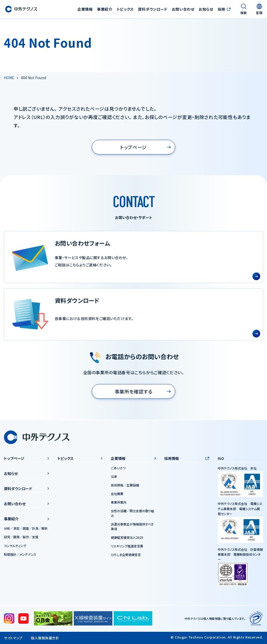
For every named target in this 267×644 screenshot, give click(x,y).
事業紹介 (11, 519)
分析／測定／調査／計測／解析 (26, 528)
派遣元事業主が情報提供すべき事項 (132, 526)
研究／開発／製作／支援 (21, 537)
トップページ (133, 147)
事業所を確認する (134, 391)
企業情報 (118, 458)
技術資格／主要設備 (125, 485)
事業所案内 (119, 502)
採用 (221, 9)
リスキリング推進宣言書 (127, 546)
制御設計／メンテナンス (20, 554)
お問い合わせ (183, 9)
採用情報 (172, 458)
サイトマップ (13, 638)
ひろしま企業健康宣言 (126, 555)
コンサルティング (15, 545)
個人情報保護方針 (45, 638)
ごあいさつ (118, 468)
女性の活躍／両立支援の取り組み (132, 513)
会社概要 (117, 494)
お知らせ (206, 9)
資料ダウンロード (153, 9)
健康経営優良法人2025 (127, 537)
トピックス (125, 9)
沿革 (114, 476)
